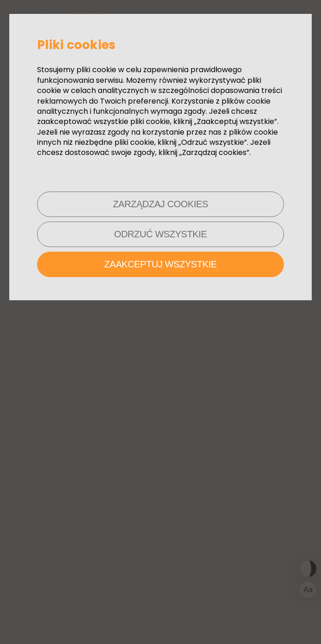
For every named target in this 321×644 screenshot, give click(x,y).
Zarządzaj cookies (160, 204)
